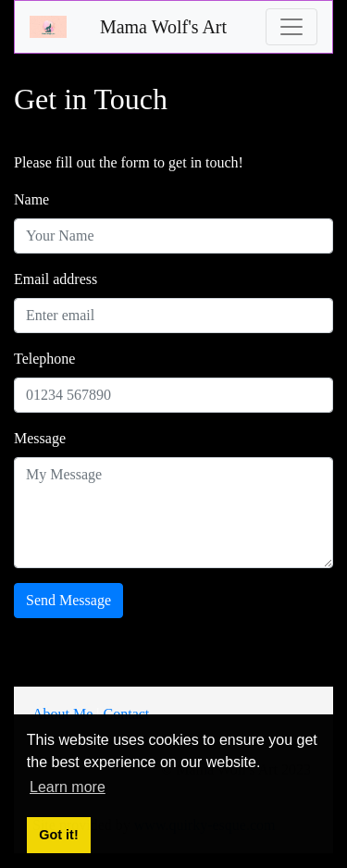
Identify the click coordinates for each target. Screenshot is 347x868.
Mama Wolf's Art (163, 27)
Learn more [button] (68, 787)
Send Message (68, 600)
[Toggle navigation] (291, 27)
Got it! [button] (58, 835)
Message (40, 438)
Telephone (44, 359)
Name (31, 199)
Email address (56, 279)
